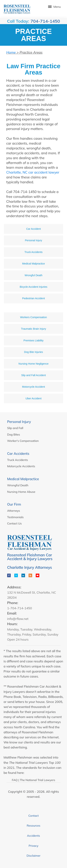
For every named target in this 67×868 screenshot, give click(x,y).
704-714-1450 (45, 21)
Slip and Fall (15, 428)
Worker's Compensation (23, 441)
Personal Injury (19, 422)
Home (11, 52)
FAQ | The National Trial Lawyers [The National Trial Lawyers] (33, 780)
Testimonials (15, 517)
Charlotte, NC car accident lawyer (33, 172)
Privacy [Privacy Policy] (33, 846)
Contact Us (14, 523)
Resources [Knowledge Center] (33, 826)
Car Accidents (18, 454)
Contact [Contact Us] (34, 816)
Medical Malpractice (23, 479)
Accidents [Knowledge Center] (33, 836)
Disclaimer (33, 856)
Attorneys (14, 511)
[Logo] (17, 9)
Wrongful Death (18, 485)
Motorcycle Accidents (21, 466)
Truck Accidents (18, 460)
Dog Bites (14, 434)
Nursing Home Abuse (21, 492)
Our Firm (14, 504)
